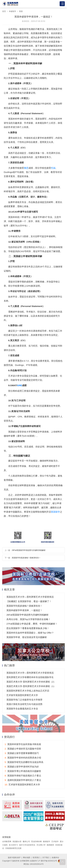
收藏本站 (55, 858)
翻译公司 (26, 842)
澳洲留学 (46, 842)
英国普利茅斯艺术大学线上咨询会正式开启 (28, 691)
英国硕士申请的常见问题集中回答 (23, 749)
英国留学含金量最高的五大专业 (22, 709)
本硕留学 (12, 11)
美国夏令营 (17, 842)
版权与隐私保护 (14, 858)
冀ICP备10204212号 (49, 861)
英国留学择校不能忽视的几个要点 (23, 776)
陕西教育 (50, 845)
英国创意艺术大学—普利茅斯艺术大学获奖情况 (30, 597)
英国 (21, 11)
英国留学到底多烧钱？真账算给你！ (26, 558)
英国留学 (55, 512)
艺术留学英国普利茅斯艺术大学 (22, 695)
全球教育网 (7, 842)
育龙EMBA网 (36, 842)
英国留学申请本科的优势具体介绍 (23, 758)
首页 (4, 11)
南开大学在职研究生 (27, 845)
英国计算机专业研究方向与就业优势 (24, 704)
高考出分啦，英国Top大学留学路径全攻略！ (28, 619)
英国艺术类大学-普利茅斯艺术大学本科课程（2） (31, 682)
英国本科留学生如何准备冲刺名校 (23, 744)
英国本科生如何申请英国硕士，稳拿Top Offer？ (30, 633)
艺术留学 (55, 842)
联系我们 (36, 858)
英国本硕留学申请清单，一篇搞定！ (24, 610)
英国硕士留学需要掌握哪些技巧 (22, 753)
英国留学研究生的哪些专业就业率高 (24, 762)
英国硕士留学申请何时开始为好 (22, 767)
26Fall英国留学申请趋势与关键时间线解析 (29, 550)
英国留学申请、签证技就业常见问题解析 (27, 637)
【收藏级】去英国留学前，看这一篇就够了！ (29, 601)
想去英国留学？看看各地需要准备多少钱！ (28, 628)
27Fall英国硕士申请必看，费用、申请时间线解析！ (32, 624)
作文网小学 (41, 845)
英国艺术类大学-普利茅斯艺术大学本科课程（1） (31, 686)
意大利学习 (13, 845)
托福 (53, 168)
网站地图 (27, 858)
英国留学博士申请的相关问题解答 (23, 771)
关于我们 (46, 858)
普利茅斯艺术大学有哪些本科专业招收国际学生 (30, 677)
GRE (20, 385)
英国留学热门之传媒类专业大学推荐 (24, 700)
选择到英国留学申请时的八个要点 (23, 780)
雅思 (26, 168)
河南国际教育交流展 (13, 848)
